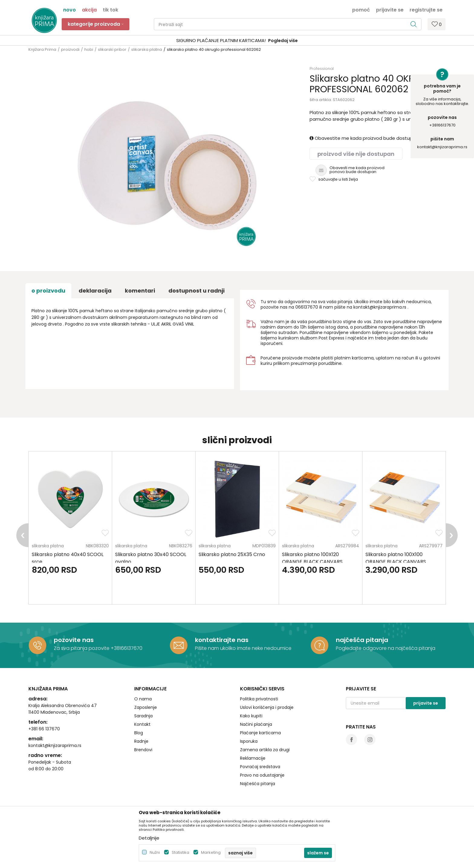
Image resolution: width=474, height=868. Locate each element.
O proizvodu (48, 291)
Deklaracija (95, 291)
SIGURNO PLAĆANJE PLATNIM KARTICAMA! (221, 40)
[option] (237, 41)
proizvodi (70, 49)
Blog (139, 733)
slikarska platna (147, 49)
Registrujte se (426, 9)
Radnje (141, 741)
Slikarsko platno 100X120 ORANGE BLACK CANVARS (312, 558)
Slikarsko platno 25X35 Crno (232, 554)
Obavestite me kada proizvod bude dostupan (364, 138)
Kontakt (142, 724)
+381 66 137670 (44, 729)
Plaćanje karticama (260, 733)
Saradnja (143, 716)
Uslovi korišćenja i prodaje (267, 707)
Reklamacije (253, 758)
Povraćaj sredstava (260, 767)
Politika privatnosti (259, 699)
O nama (143, 699)
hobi (89, 49)
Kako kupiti (251, 716)
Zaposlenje (146, 707)
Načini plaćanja (256, 724)
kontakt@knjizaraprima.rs (442, 147)
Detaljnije (149, 838)
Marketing (211, 852)
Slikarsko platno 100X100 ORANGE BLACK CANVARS (396, 558)
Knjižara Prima (42, 49)
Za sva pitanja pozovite (82, 648)
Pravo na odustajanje (262, 775)
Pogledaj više (283, 41)
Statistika (180, 852)
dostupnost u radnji (196, 291)
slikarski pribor (112, 49)
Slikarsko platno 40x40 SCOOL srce (68, 558)
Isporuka (249, 741)
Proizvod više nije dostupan (356, 154)
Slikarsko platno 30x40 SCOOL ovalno (151, 558)
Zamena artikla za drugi (265, 750)
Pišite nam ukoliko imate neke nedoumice (243, 648)
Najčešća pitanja (258, 784)
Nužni (155, 852)
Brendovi (143, 750)
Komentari (140, 291)
